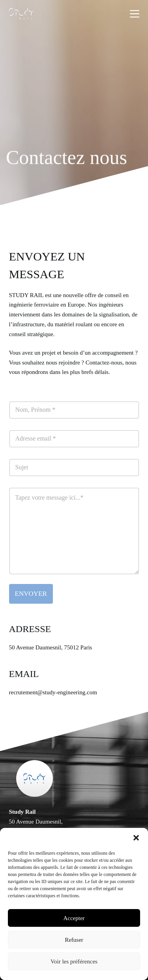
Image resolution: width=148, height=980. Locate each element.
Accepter (74, 918)
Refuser (74, 940)
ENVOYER (31, 594)
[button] (136, 838)
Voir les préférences (74, 961)
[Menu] (135, 14)
